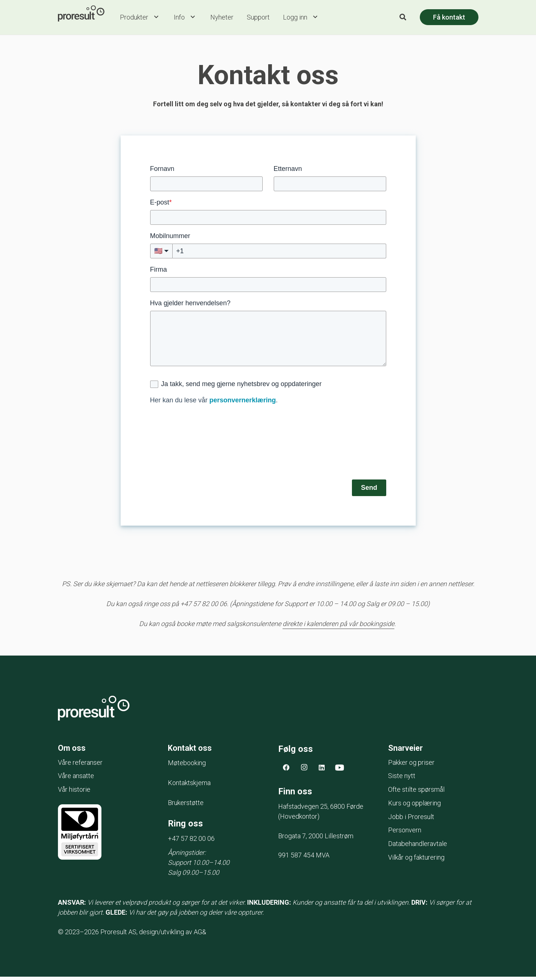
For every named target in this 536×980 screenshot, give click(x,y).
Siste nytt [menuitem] (402, 779)
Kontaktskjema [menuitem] (189, 786)
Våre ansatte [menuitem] (76, 779)
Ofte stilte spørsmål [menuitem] (416, 793)
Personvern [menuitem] (405, 834)
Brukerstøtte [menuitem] (186, 806)
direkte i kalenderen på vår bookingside (338, 626)
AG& (200, 935)
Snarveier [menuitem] (407, 751)
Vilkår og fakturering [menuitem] (416, 861)
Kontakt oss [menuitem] (192, 751)
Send (369, 490)
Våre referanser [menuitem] (80, 766)
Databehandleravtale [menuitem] (418, 847)
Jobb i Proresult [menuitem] (411, 820)
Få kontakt (449, 18)
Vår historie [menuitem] (74, 793)
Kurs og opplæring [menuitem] (414, 807)
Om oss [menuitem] (73, 751)
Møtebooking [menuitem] (187, 766)
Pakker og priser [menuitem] (411, 766)
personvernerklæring (243, 402)
